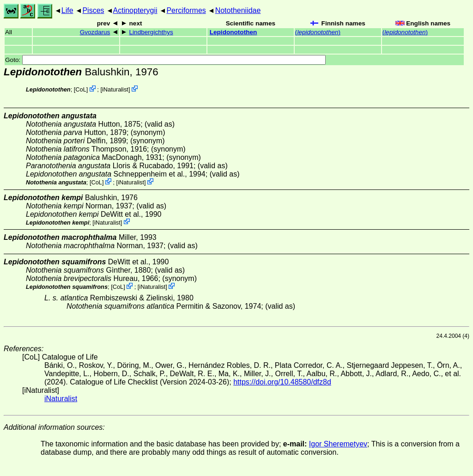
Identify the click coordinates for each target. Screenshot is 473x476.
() (318, 32)
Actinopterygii (135, 10)
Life (67, 10)
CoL (81, 89)
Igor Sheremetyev (338, 444)
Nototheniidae (238, 10)
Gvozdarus (95, 32)
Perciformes (186, 10)
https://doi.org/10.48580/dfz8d (282, 382)
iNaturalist (115, 89)
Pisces (93, 10)
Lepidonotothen (233, 32)
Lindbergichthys (151, 32)
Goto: (165, 60)
